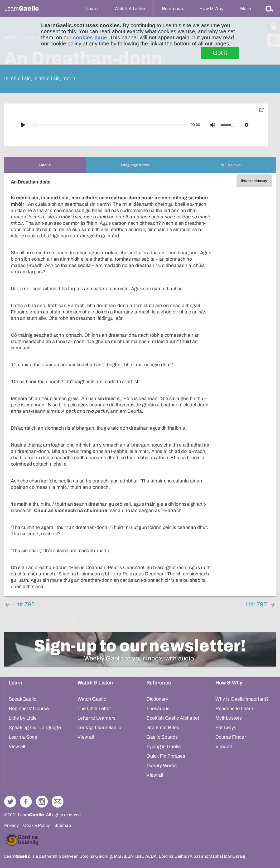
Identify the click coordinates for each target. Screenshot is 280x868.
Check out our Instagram (42, 802)
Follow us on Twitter (10, 802)
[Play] (23, 125)
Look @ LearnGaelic (99, 728)
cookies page (90, 37)
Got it (220, 53)
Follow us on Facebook (26, 802)
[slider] (109, 125)
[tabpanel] (140, 385)
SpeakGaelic (23, 699)
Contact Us (58, 802)
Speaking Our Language (35, 728)
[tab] (45, 165)
